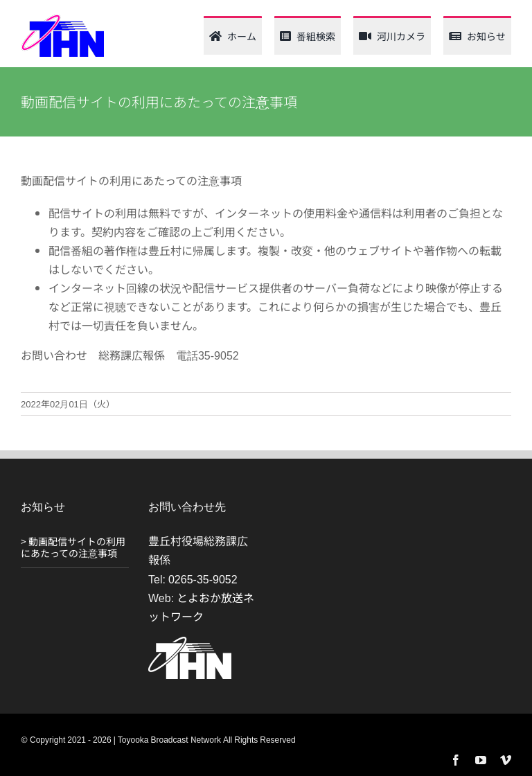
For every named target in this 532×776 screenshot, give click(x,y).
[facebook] (456, 760)
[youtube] (481, 760)
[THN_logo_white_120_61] (190, 642)
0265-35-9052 (203, 579)
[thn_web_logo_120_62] (62, 19)
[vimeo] (506, 760)
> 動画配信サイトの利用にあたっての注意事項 (73, 547)
